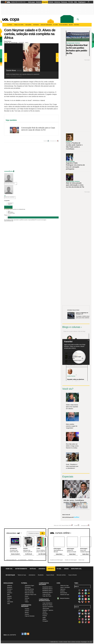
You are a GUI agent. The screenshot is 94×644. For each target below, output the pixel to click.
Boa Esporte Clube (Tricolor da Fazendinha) (83, 614)
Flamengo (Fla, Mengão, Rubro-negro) (86, 596)
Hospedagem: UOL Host (86, 642)
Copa (14, 19)
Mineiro (27, 612)
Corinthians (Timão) (83, 593)
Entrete (51, 2)
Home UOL (9, 569)
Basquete (10, 587)
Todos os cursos (84, 532)
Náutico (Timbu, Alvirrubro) (89, 616)
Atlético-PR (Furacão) (83, 590)
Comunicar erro (53, 141)
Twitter (9, 204)
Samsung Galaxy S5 (11, 560)
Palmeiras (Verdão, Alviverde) (89, 599)
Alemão (45, 612)
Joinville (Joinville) (86, 616)
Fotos (26, 600)
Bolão (71, 25)
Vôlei (8, 604)
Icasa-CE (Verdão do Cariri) (83, 616)
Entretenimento (21, 569)
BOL (76, 2)
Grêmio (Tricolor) (83, 599)
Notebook (30, 560)
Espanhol (45, 614)
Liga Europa (46, 608)
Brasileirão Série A (47, 587)
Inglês (44, 617)
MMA (9, 595)
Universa (57, 2)
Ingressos (63, 589)
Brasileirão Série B (47, 589)
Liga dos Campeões (48, 607)
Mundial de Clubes (47, 605)
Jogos (66, 569)
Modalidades (8, 583)
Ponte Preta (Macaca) (86, 619)
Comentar (8, 207)
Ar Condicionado (22, 560)
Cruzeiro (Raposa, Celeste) (79, 596)
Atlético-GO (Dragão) (89, 611)
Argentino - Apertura (48, 610)
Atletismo (10, 586)
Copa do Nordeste (30, 616)
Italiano (44, 619)
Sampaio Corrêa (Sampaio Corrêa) (79, 622)
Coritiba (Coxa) (86, 593)
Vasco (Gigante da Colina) (86, 622)
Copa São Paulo (47, 596)
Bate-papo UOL (76, 569)
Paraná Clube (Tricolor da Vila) (83, 619)
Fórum (27, 596)
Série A (77, 586)
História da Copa (65, 595)
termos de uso (22, 209)
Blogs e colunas (71, 327)
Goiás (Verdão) (79, 599)
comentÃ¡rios (9, 171)
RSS (28, 634)
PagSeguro (82, 2)
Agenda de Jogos (29, 586)
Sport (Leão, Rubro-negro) (86, 602)
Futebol (9, 591)
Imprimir (45, 141)
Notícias (39, 2)
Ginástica (10, 593)
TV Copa (55, 25)
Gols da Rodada (29, 591)
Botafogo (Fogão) (89, 590)
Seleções (29, 25)
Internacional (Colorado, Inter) (86, 599)
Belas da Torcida (29, 593)
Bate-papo (32, 2)
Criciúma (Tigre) (89, 593)
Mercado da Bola (61, 575)
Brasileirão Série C (47, 591)
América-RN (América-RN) (86, 611)
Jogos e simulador (65, 587)
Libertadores (32, 575)
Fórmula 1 (10, 589)
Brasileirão (41, 575)
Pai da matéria (63, 25)
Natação (9, 596)
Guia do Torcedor (46, 25)
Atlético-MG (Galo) (79, 590)
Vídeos (27, 602)
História (76, 25)
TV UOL (71, 2)
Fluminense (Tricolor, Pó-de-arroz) (89, 596)
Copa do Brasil (50, 575)
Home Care (81, 560)
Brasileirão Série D (47, 592)
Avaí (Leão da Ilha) (79, 614)
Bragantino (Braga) (86, 614)
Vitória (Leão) (89, 602)
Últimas (10, 25)
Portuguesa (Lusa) (89, 619)
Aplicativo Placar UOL (31, 595)
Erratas (76, 525)
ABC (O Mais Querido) (79, 611)
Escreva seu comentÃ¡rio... (11, 184)
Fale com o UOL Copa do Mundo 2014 (62, 525)
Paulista (27, 609)
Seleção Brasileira (65, 598)
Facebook (10, 203)
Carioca (27, 611)
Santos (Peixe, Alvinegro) (79, 602)
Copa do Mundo (73, 575)
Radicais (9, 598)
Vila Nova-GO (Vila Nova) (89, 622)
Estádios (36, 25)
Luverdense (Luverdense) (79, 616)
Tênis (9, 600)
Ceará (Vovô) (89, 614)
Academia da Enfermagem (57, 560)
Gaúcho (27, 614)
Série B (77, 607)
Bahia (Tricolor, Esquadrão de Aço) (86, 590)
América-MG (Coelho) (83, 611)
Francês (45, 616)
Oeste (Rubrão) (79, 619)
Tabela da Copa (19, 25)
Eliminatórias (64, 593)
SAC (24, 2)
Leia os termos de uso (9, 221)
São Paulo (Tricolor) (83, 602)
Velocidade (10, 602)
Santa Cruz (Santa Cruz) (83, 622)
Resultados (28, 587)
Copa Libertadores (47, 603)
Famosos (64, 2)
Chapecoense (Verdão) (79, 593)
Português (45, 621)
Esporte (45, 2)
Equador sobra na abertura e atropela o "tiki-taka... (76, 380)
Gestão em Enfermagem (71, 560)
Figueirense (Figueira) (83, 596)
